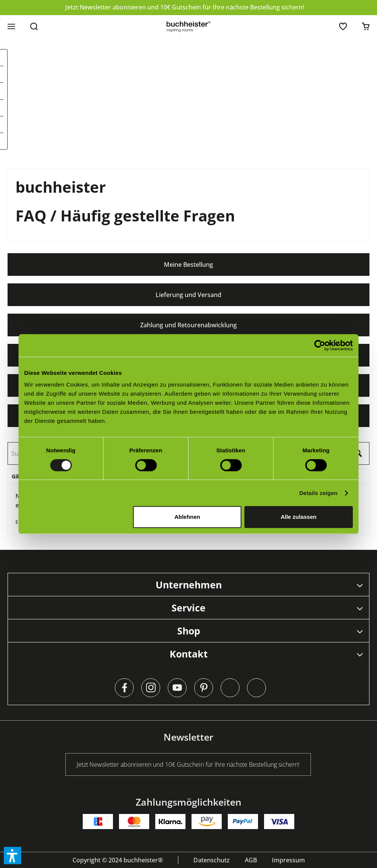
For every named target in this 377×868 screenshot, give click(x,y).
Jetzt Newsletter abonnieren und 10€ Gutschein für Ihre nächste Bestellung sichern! (185, 7)
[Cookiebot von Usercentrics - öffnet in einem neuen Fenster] (320, 345)
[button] (12, 856)
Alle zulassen (299, 517)
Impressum (288, 860)
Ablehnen (187, 517)
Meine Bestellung (188, 265)
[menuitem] (11, 26)
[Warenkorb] (366, 26)
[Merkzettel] (343, 26)
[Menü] (11, 26)
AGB (251, 860)
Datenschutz (212, 860)
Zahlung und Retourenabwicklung (188, 325)
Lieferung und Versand (188, 295)
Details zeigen (318, 493)
